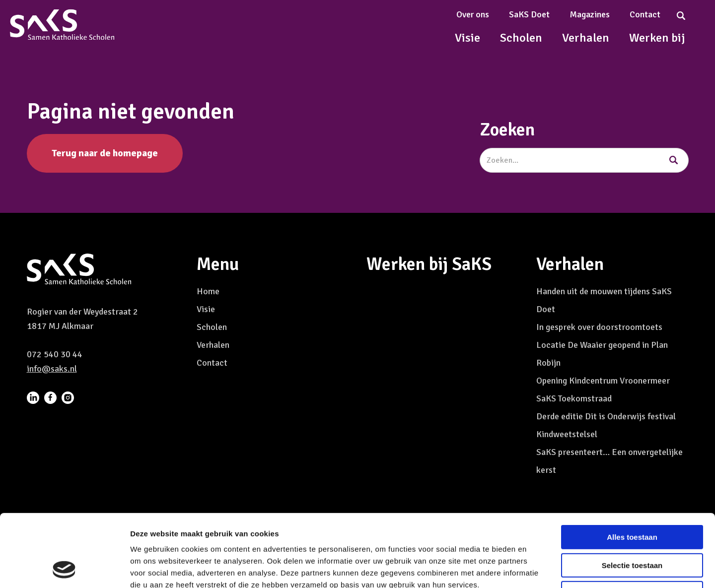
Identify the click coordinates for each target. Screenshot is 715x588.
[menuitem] (33, 397)
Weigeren (632, 525)
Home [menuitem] (208, 291)
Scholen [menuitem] (521, 38)
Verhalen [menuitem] (586, 38)
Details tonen (536, 568)
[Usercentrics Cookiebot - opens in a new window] (64, 569)
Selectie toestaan (632, 497)
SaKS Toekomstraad (574, 398)
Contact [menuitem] (645, 14)
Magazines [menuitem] (590, 14)
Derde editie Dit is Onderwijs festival (606, 416)
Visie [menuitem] (467, 38)
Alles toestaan (632, 469)
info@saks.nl (52, 369)
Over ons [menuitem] (473, 14)
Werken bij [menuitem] (657, 38)
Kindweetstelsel (567, 434)
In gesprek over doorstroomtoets (599, 327)
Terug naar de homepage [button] (105, 153)
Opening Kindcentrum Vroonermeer (603, 381)
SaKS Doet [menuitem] (529, 14)
